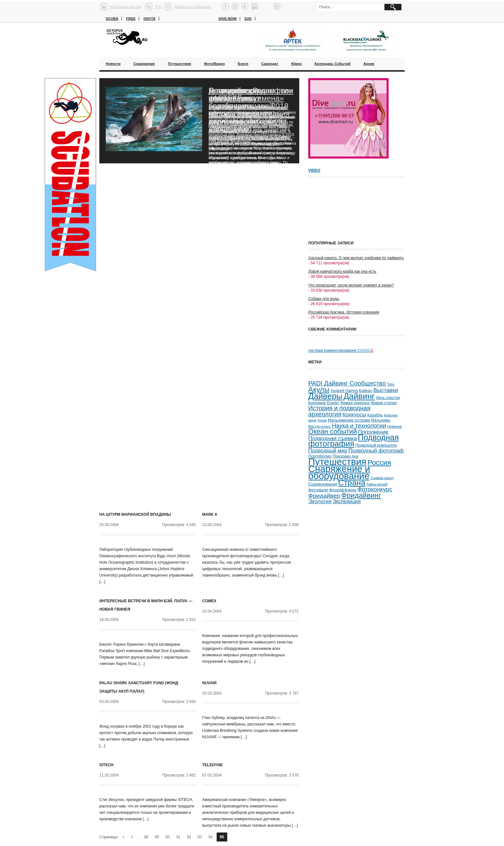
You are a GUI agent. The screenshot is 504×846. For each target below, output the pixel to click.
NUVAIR (209, 683)
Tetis (391, 384)
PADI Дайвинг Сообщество (347, 383)
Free (131, 19)
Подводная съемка (333, 438)
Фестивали (318, 490)
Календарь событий (332, 64)
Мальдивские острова (349, 420)
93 (200, 837)
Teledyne (212, 765)
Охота (149, 19)
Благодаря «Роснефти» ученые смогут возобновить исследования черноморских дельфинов (251, 110)
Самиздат (270, 64)
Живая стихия (384, 403)
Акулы (319, 389)
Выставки (386, 390)
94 (210, 837)
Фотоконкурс (375, 489)
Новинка (394, 426)
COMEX (209, 601)
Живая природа (355, 403)
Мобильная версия (126, 7)
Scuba (112, 19)
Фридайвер (324, 496)
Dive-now (228, 19)
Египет (333, 403)
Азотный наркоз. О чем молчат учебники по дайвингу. (356, 258)
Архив (369, 64)
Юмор (297, 64)
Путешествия (179, 64)
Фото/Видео (214, 64)
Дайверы (325, 396)
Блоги (243, 64)
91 (178, 837)
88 (146, 837)
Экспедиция (347, 501)
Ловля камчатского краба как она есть (342, 271)
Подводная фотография (354, 441)
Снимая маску (382, 478)
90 (168, 837)
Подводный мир (328, 450)
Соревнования (323, 484)
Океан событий (333, 432)
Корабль (375, 415)
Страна (352, 483)
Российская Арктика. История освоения (344, 312)
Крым (322, 420)
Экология (320, 501)
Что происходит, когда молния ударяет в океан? (351, 285)
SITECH (106, 765)
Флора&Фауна (343, 490)
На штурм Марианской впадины (135, 514)
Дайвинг (359, 396)
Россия (379, 463)
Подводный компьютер (376, 445)
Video (314, 170)
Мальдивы (381, 420)
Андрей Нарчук (344, 391)
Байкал (366, 391)
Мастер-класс (319, 426)
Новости (113, 64)
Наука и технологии (359, 426)
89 (157, 837)
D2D (248, 19)
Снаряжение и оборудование (339, 472)
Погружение (373, 432)
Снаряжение (144, 64)
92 (189, 837)
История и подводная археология (339, 411)
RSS (159, 7)
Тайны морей (377, 484)
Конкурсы (354, 415)
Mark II (210, 514)
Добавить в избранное (193, 7)
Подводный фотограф (376, 451)
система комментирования (341, 350)
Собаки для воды (324, 299)
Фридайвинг (361, 495)
